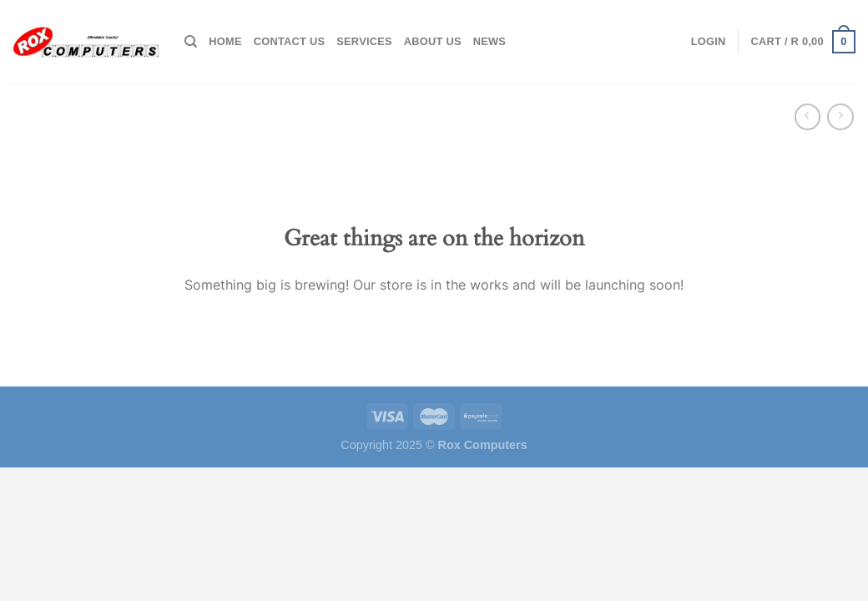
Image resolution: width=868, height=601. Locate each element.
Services (364, 41)
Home (225, 41)
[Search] (191, 42)
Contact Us (290, 41)
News (490, 41)
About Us (433, 41)
